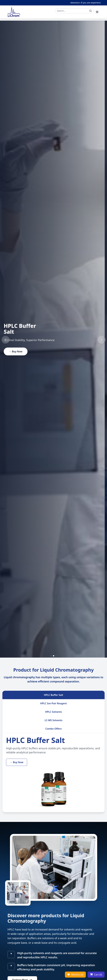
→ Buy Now (18, 351)
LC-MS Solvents (53, 720)
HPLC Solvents (53, 712)
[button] (5, 340)
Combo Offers (53, 729)
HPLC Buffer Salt (53, 695)
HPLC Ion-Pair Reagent (54, 703)
